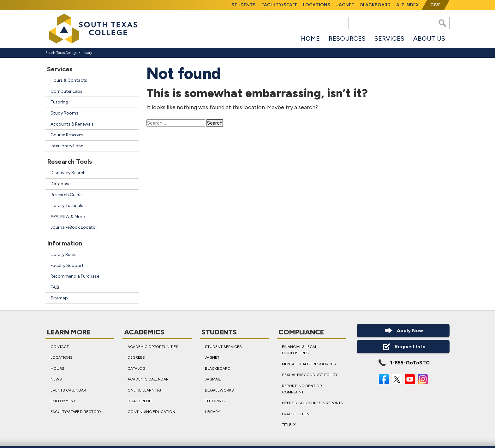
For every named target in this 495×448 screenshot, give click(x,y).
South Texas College (61, 53)
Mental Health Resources (309, 364)
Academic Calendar (148, 379)
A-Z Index (407, 5)
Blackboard (375, 5)
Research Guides (67, 195)
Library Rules (63, 254)
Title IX (289, 425)
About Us (429, 38)
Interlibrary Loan (67, 146)
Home (310, 38)
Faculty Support (67, 265)
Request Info (403, 347)
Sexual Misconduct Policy (310, 375)
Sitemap (59, 298)
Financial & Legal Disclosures (299, 350)
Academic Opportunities (153, 347)
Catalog (136, 368)
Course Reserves (67, 135)
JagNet (345, 5)
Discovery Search (68, 173)
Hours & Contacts (69, 80)
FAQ (55, 287)
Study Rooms (64, 113)
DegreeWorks (219, 390)
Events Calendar (68, 390)
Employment (63, 401)
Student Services (223, 347)
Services (389, 38)
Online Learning (144, 390)
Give (435, 5)
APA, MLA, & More (68, 217)
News (56, 379)
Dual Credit (140, 401)
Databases (62, 184)
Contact (60, 347)
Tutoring (59, 102)
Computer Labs (66, 91)
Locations (317, 5)
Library (87, 53)
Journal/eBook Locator (74, 227)
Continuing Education (151, 412)
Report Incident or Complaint (302, 389)
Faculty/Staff (279, 5)
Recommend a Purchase (75, 276)
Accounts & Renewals (72, 124)
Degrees (136, 357)
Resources (347, 38)
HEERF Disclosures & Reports (313, 403)
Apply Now (403, 330)
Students (244, 5)
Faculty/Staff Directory (76, 412)
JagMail (213, 379)
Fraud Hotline (297, 414)
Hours (57, 368)
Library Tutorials (67, 206)
